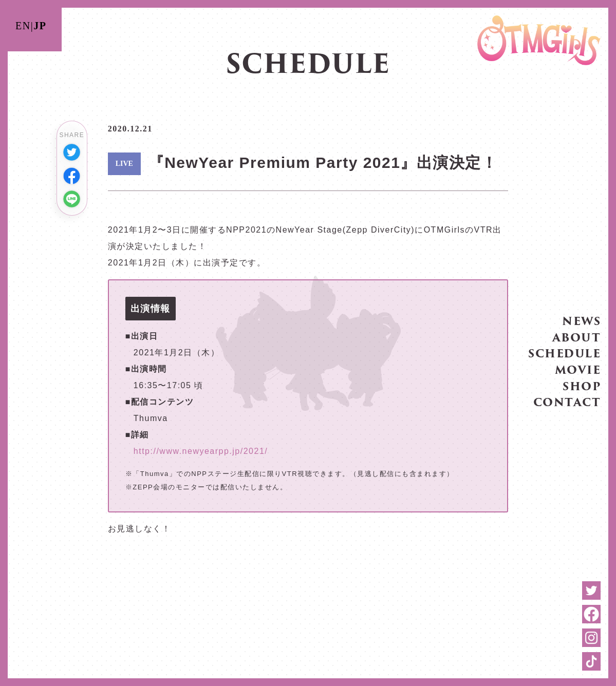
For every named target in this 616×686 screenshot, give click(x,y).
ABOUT (577, 337)
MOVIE (578, 369)
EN (23, 26)
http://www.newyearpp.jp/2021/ (201, 451)
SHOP (582, 385)
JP (40, 26)
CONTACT (567, 402)
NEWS (581, 321)
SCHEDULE (564, 353)
